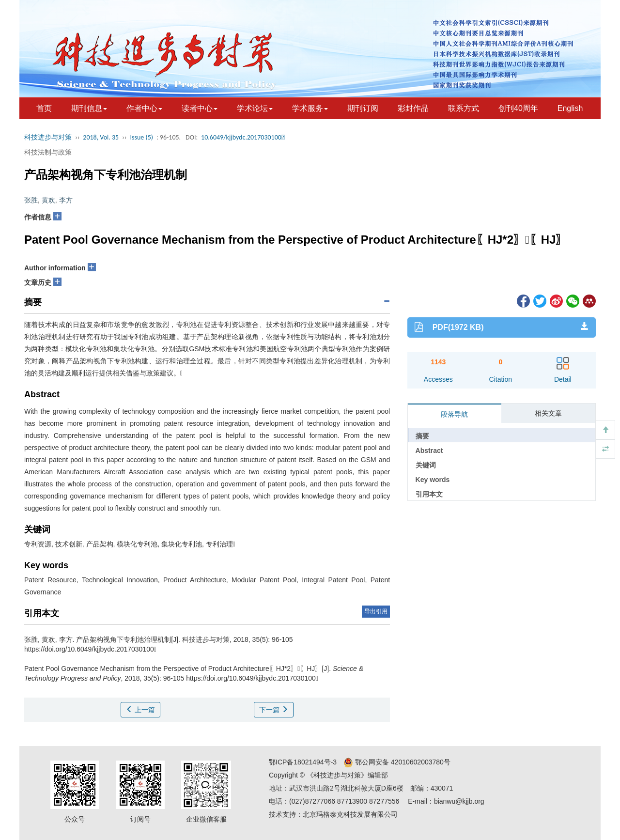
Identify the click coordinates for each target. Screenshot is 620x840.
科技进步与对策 (48, 137)
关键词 (426, 465)
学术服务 (310, 108)
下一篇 (274, 710)
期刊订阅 (363, 108)
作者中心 (144, 108)
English (570, 108)
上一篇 (140, 710)
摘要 (422, 436)
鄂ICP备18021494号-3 (303, 762)
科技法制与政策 (48, 152)
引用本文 (429, 494)
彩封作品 (413, 108)
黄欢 (48, 200)
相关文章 (548, 413)
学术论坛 (255, 108)
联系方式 (464, 108)
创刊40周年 (518, 108)
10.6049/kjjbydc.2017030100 (243, 137)
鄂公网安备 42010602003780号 (397, 762)
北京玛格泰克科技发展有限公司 (350, 814)
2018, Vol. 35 (101, 137)
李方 (66, 200)
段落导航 (454, 414)
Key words (433, 480)
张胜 (31, 200)
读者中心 (200, 108)
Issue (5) (141, 137)
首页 (44, 108)
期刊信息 (89, 108)
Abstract (429, 451)
